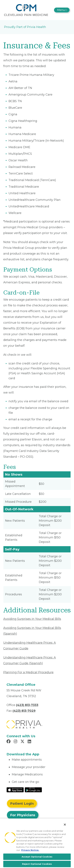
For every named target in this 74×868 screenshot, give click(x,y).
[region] (37, 843)
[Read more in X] (23, 742)
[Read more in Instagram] (16, 742)
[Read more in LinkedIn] (30, 742)
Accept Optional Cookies (37, 857)
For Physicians (23, 815)
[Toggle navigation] (62, 10)
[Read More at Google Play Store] (33, 790)
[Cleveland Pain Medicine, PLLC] (26, 10)
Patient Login (22, 804)
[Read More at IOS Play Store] (15, 790)
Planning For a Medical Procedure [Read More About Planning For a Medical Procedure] (28, 672)
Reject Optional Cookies (37, 864)
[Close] (65, 825)
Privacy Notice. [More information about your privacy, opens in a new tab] (30, 850)
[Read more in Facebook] (9, 742)
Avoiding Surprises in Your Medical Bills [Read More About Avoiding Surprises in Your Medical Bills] (32, 619)
